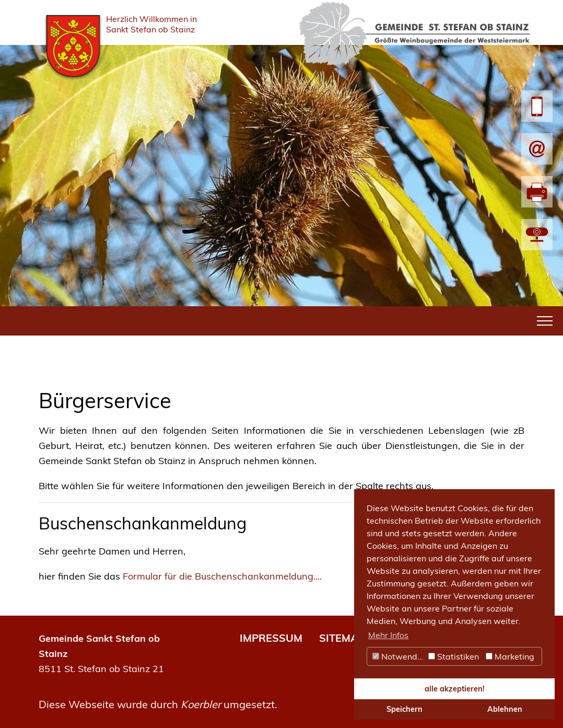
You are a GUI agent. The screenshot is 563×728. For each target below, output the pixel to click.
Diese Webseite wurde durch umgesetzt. (158, 704)
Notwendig (398, 656)
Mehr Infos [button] (388, 635)
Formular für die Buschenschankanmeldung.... (222, 576)
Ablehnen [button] (505, 709)
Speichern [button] (404, 709)
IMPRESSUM (271, 638)
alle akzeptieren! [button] (455, 689)
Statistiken (454, 656)
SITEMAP (342, 638)
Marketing (510, 656)
